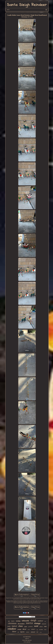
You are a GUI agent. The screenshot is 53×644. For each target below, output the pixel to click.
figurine (22, 632)
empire (13, 621)
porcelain (41, 630)
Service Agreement (27, 642)
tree (37, 632)
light (45, 621)
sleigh (33, 620)
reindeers (28, 632)
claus (21, 626)
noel (18, 632)
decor (24, 629)
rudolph (19, 629)
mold (36, 626)
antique (41, 632)
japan (26, 627)
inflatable (25, 621)
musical (44, 624)
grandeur (31, 626)
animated (33, 632)
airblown (41, 627)
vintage (37, 623)
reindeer (12, 629)
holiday (18, 621)
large (45, 629)
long (37, 630)
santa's (33, 629)
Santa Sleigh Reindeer (27, 637)
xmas (29, 629)
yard (9, 626)
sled (9, 621)
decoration (21, 624)
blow (14, 631)
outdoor (40, 621)
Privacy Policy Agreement (27, 640)
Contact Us (27, 638)
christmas (12, 623)
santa (29, 623)
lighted (14, 626)
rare (45, 626)
